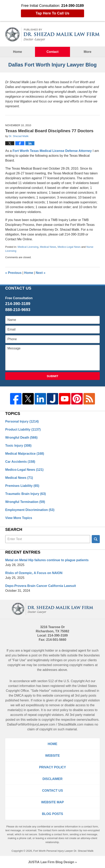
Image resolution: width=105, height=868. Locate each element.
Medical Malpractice (25, 454)
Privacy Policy (52, 767)
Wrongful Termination (25, 502)
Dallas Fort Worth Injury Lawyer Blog (52, 34)
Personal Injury (22, 421)
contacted (45, 665)
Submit (52, 376)
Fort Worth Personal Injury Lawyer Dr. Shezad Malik (63, 851)
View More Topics (19, 518)
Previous (13, 273)
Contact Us (52, 791)
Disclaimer (52, 779)
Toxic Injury (18, 446)
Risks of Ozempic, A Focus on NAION (34, 573)
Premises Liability (22, 486)
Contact (52, 52)
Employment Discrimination (30, 510)
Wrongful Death (21, 438)
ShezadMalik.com (71, 724)
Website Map (53, 802)
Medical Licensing (28, 247)
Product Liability (23, 429)
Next (41, 273)
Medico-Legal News (69, 247)
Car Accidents (20, 462)
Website (53, 756)
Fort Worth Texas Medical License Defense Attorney (52, 151)
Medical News (48, 247)
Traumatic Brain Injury (26, 494)
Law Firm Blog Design (51, 862)
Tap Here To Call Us (52, 13)
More (87, 52)
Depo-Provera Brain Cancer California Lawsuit (41, 586)
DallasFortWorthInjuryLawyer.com (31, 724)
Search (96, 539)
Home (17, 52)
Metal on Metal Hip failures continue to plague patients (47, 560)
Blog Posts (53, 814)
